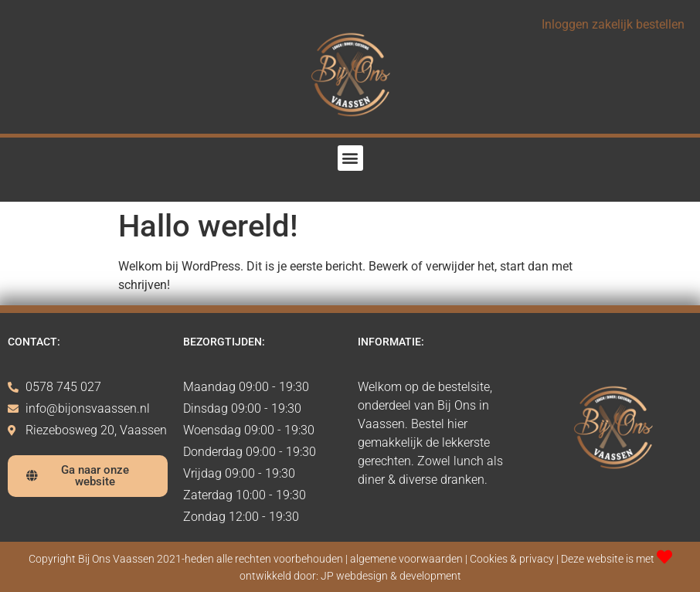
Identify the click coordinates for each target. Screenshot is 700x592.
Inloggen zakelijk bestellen (613, 24)
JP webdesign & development (391, 576)
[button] (350, 158)
